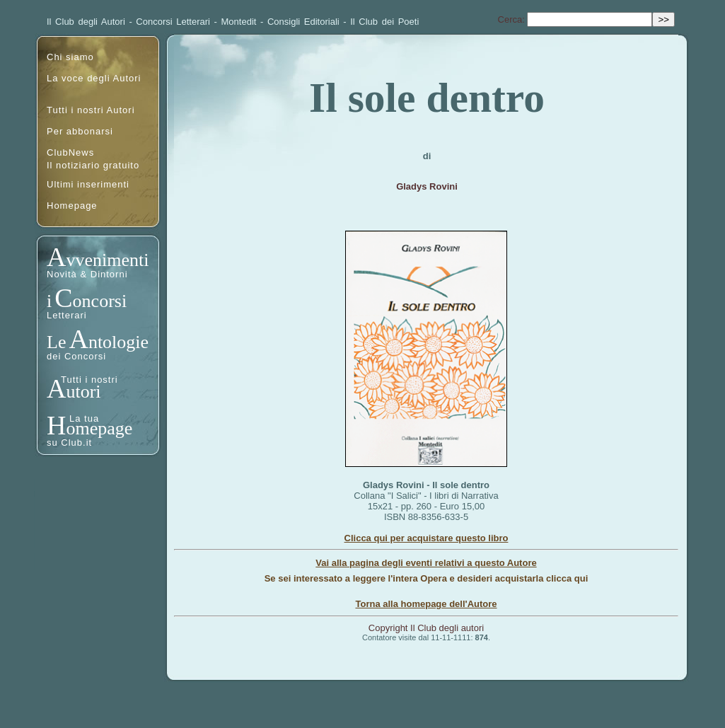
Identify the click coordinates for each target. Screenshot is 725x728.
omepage (99, 428)
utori (83, 392)
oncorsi (100, 301)
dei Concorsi (76, 356)
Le (56, 342)
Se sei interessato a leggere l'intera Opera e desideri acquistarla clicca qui (427, 578)
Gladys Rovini (427, 186)
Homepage (72, 206)
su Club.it (69, 443)
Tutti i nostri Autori (91, 110)
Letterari (67, 315)
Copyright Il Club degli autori (426, 628)
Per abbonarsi (80, 131)
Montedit (239, 22)
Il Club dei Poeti (384, 22)
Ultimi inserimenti (88, 184)
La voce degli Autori (94, 78)
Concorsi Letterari (173, 22)
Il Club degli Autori (86, 22)
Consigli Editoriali (303, 22)
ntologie (118, 342)
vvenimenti (107, 260)
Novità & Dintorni (87, 274)
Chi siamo (70, 57)
